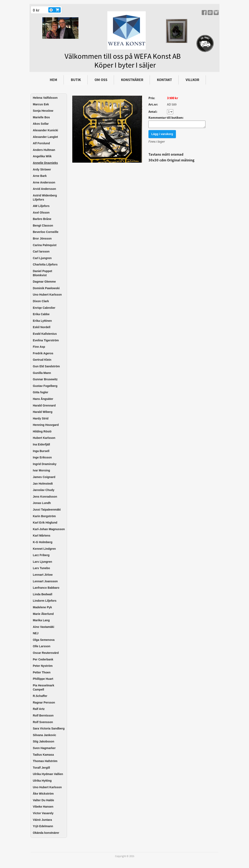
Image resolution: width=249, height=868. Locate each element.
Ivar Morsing (41, 470)
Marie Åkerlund (43, 614)
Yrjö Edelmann (43, 826)
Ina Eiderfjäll (41, 444)
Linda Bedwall (43, 594)
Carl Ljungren (42, 258)
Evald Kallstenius (45, 334)
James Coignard (44, 477)
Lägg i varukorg (162, 135)
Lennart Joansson (45, 581)
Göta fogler (41, 392)
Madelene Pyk (42, 607)
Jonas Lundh (42, 503)
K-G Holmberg (43, 542)
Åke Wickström (43, 794)
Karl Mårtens (42, 536)
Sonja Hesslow (43, 111)
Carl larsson (41, 251)
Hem (53, 80)
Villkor (192, 80)
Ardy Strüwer (42, 169)
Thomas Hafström (45, 761)
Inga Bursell (41, 451)
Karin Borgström (44, 516)
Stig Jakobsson (43, 741)
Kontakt (164, 80)
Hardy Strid (41, 418)
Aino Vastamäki (44, 627)
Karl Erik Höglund (45, 523)
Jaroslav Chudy (44, 490)
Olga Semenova (44, 640)
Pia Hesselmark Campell (44, 687)
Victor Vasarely (43, 813)
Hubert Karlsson (44, 438)
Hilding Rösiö (42, 431)
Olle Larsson (42, 646)
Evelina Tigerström (46, 340)
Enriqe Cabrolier (44, 308)
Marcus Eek (41, 104)
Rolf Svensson (43, 722)
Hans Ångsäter (43, 399)
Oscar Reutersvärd (46, 653)
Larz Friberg (41, 555)
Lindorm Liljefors (45, 601)
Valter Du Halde (43, 800)
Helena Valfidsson (45, 98)
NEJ (36, 633)
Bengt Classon (43, 226)
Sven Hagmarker (44, 748)
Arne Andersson (44, 182)
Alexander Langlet (45, 137)
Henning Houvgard (46, 425)
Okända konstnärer (46, 833)
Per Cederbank (43, 659)
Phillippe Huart (43, 679)
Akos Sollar (41, 124)
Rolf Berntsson (43, 715)
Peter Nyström (43, 666)
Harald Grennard (44, 405)
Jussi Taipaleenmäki (47, 510)
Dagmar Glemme (44, 282)
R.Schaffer (40, 696)
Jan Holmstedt (43, 484)
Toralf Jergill (41, 768)
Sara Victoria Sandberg (49, 728)
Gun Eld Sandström (46, 366)
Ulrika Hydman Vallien (48, 774)
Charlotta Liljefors (45, 264)
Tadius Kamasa (43, 755)
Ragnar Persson (44, 702)
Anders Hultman (44, 150)
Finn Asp (39, 347)
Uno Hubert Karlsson (47, 295)
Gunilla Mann (42, 373)
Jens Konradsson (45, 497)
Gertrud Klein (42, 360)
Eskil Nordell (42, 327)
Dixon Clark (41, 301)
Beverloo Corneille (46, 232)
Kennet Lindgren (44, 549)
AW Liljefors (41, 206)
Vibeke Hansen (43, 807)
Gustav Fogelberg (45, 386)
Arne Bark (40, 176)
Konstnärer (132, 80)
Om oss (101, 80)
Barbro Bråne (42, 219)
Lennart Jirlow (43, 575)
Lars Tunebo (41, 568)
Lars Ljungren (42, 562)
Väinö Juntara (42, 820)
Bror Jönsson (42, 238)
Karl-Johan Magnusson (49, 529)
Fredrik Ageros (43, 353)
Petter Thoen (42, 672)
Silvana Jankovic (44, 735)
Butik (76, 80)
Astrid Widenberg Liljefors (45, 197)
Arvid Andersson (44, 189)
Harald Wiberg (43, 412)
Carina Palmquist (45, 245)
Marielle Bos (41, 117)
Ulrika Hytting (42, 781)
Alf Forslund (41, 143)
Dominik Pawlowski (46, 288)
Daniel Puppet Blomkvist (42, 273)
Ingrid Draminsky (45, 464)
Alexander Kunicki (45, 130)
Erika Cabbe (41, 314)
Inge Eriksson (42, 457)
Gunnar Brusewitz (45, 379)
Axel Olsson (41, 213)
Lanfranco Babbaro (46, 588)
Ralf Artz (39, 709)
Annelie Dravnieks (45, 163)
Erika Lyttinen (42, 321)
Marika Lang (41, 620)
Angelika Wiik (42, 156)
